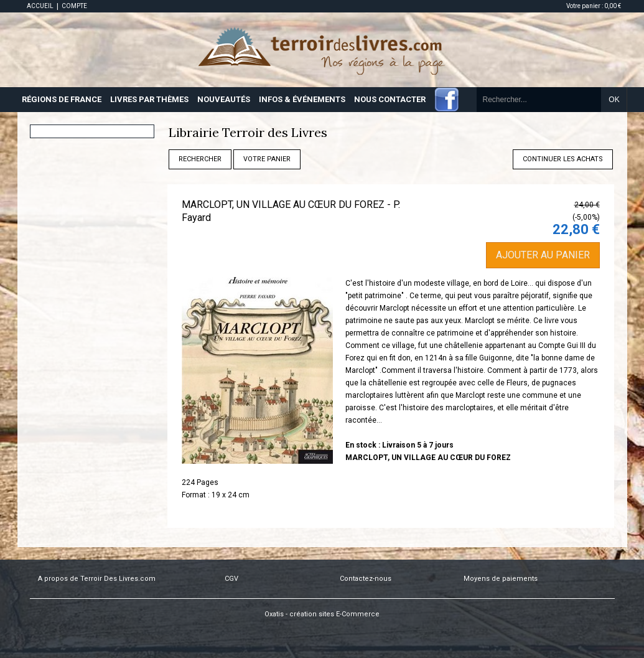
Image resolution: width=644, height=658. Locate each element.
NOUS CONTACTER (390, 99)
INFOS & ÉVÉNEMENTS (302, 99)
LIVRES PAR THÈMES (149, 99)
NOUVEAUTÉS (224, 99)
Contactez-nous (366, 579)
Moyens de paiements (501, 579)
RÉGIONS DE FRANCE (62, 99)
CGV (231, 579)
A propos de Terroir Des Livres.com (97, 579)
